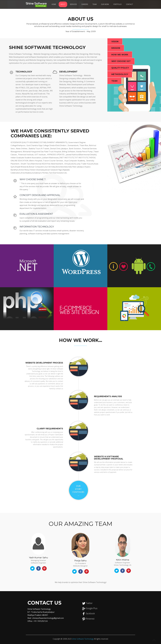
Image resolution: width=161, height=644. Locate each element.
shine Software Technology (83, 639)
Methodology (120, 74)
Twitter (89, 603)
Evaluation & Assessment (36, 214)
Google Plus (92, 608)
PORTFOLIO (118, 4)
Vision (115, 42)
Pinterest (90, 619)
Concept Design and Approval (40, 195)
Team (95, 4)
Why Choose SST (121, 61)
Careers (85, 4)
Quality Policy (120, 68)
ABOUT (63, 4)
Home (54, 4)
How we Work (120, 55)
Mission (116, 48)
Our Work (105, 4)
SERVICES (73, 4)
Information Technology (37, 227)
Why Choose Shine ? (33, 179)
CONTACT (129, 4)
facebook (90, 613)
